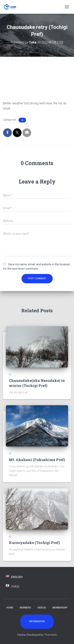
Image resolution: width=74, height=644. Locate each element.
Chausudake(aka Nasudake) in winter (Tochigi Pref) (37, 383)
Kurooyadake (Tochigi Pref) (34, 543)
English (17, 577)
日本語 (15, 586)
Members (25, 608)
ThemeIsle (50, 635)
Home (10, 608)
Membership (60, 608)
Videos (42, 608)
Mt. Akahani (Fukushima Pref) (37, 460)
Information (37, 621)
